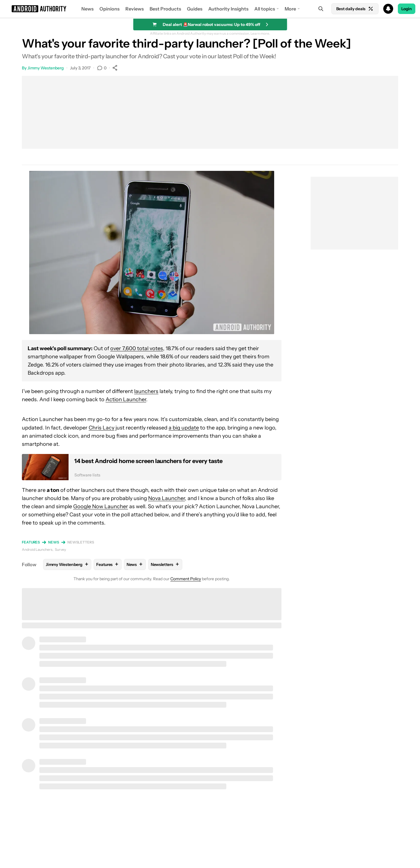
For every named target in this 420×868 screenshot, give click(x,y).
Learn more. (260, 34)
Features (31, 542)
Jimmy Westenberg (46, 68)
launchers (146, 391)
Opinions (110, 9)
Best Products (165, 9)
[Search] (321, 9)
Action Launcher (126, 399)
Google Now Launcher (101, 506)
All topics (265, 9)
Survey (60, 549)
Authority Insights (228, 9)
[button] (210, 9)
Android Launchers (37, 549)
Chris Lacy (101, 428)
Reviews (135, 9)
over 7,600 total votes (137, 348)
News (87, 9)
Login (407, 9)
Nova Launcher (167, 498)
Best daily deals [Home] (355, 9)
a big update (184, 428)
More (290, 9)
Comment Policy (186, 579)
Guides (195, 9)
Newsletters (81, 542)
